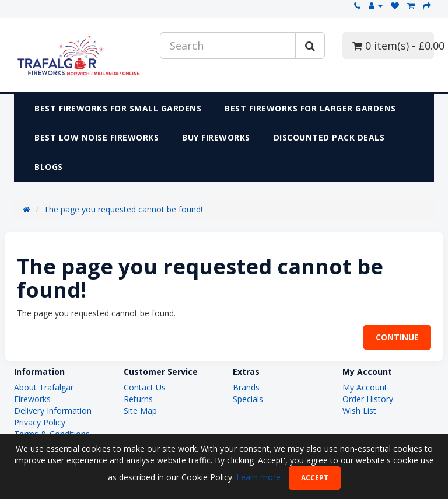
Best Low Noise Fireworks (97, 137)
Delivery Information (53, 411)
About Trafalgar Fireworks (44, 393)
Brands (246, 387)
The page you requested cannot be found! (123, 209)
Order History (368, 399)
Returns (138, 399)
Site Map (140, 411)
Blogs (49, 167)
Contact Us (145, 387)
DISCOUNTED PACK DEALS (329, 137)
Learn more (260, 477)
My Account (365, 387)
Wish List (359, 411)
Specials (248, 399)
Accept (315, 478)
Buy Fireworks (216, 137)
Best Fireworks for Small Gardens (118, 108)
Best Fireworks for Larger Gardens (310, 108)
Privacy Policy (40, 422)
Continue (397, 337)
